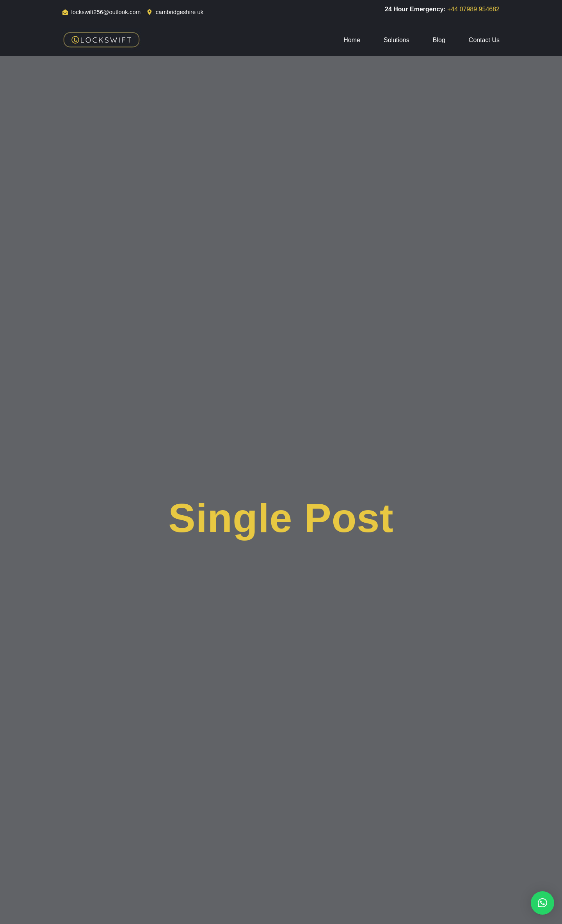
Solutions (397, 40)
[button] (542, 903)
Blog (439, 40)
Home (352, 40)
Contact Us (484, 40)
